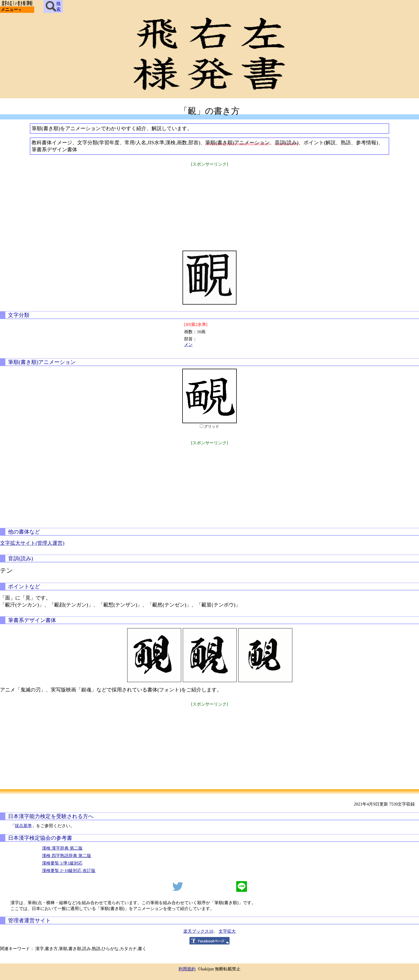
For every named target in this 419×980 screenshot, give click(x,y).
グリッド (212, 427)
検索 (53, 6)
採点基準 (23, 826)
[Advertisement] (210, 205)
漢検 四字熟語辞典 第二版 (67, 856)
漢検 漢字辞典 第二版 (62, 848)
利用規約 (187, 969)
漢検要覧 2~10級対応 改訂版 (69, 871)
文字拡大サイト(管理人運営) (32, 543)
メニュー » (11, 9)
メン (188, 345)
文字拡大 (227, 931)
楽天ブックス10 (198, 931)
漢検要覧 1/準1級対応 (62, 863)
